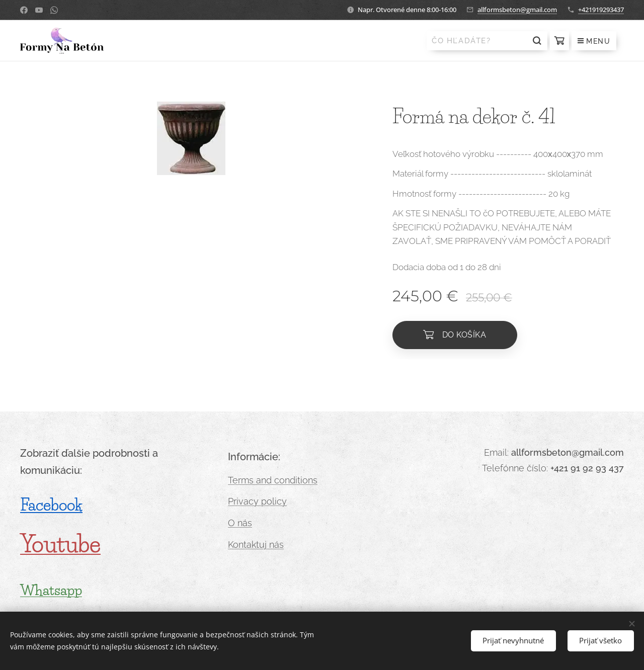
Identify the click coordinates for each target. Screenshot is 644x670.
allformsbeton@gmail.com (517, 10)
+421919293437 (601, 10)
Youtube (60, 544)
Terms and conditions (273, 480)
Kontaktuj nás (256, 545)
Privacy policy (257, 501)
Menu (594, 41)
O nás (240, 523)
